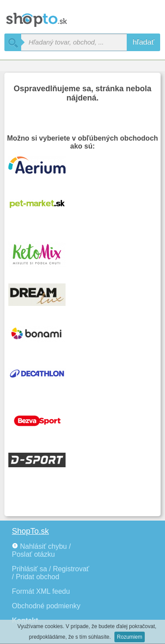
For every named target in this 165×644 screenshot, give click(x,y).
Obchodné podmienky (46, 606)
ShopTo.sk (30, 531)
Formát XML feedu (41, 591)
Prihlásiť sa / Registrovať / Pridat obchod (51, 573)
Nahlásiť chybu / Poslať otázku (41, 550)
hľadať (143, 42)
